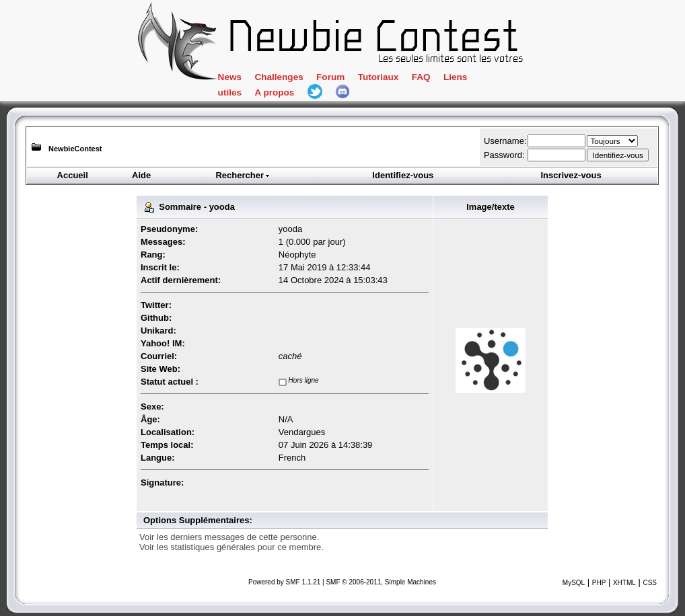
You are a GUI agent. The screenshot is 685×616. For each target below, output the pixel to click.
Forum (330, 77)
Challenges (279, 77)
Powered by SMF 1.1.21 (284, 582)
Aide (141, 175)
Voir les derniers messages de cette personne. (229, 537)
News (230, 77)
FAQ (421, 77)
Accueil (73, 175)
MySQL (574, 583)
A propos (274, 92)
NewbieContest (75, 149)
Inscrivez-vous (571, 175)
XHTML (624, 583)
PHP (599, 583)
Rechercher (243, 175)
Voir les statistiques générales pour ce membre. (231, 547)
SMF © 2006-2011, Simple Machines (381, 582)
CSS (650, 583)
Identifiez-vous (403, 175)
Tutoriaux (378, 77)
